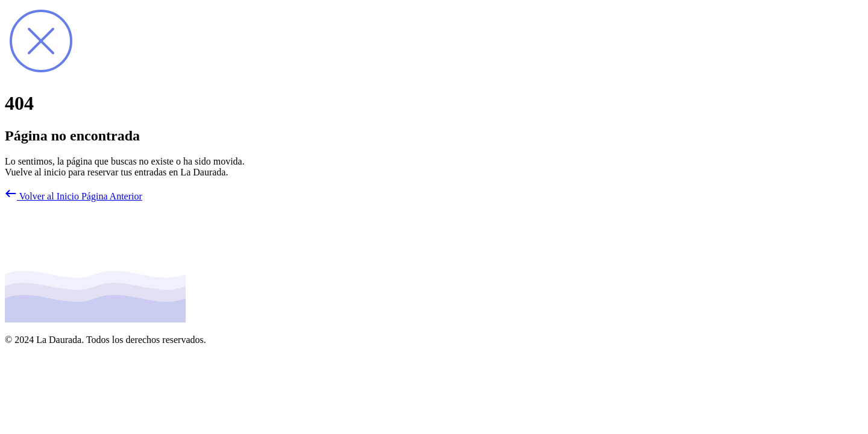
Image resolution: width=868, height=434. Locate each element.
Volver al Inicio (43, 196)
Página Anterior (112, 196)
